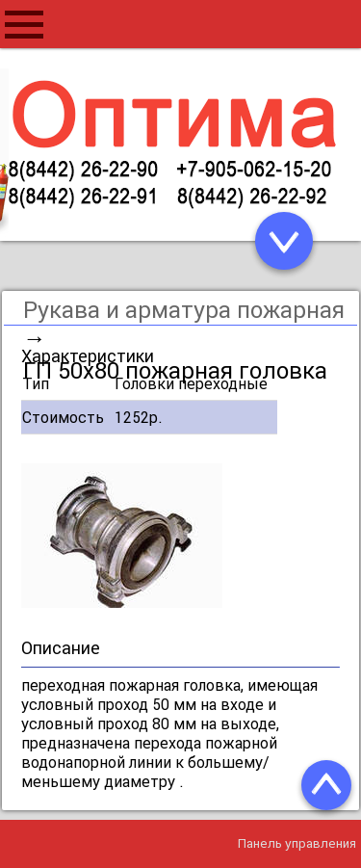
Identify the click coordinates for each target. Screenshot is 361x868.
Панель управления (297, 843)
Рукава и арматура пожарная (184, 310)
